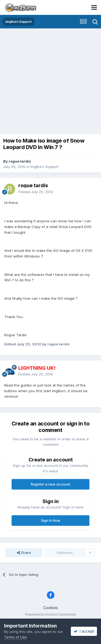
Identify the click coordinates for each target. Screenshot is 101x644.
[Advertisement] (50, 82)
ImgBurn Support (44, 167)
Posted (36, 192)
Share (24, 553)
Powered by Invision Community (51, 614)
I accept (84, 631)
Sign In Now (51, 520)
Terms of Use (15, 637)
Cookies (50, 608)
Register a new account (50, 484)
